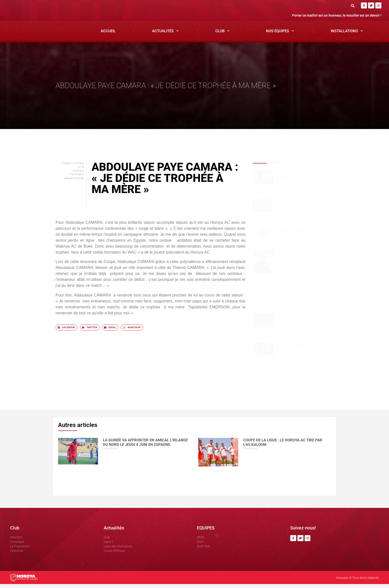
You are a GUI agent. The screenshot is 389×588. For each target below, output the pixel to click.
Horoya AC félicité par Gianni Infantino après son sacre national (301, 295)
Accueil (108, 35)
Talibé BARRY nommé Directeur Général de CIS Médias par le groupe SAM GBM (301, 236)
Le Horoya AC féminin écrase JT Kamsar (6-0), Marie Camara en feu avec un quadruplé (302, 352)
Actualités (165, 35)
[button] (353, 6)
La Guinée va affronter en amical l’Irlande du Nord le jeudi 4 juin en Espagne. (299, 180)
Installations (347, 35)
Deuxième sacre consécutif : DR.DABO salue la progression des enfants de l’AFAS (301, 260)
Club (223, 35)
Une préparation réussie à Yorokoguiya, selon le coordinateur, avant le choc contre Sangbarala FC (302, 323)
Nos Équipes (280, 35)
